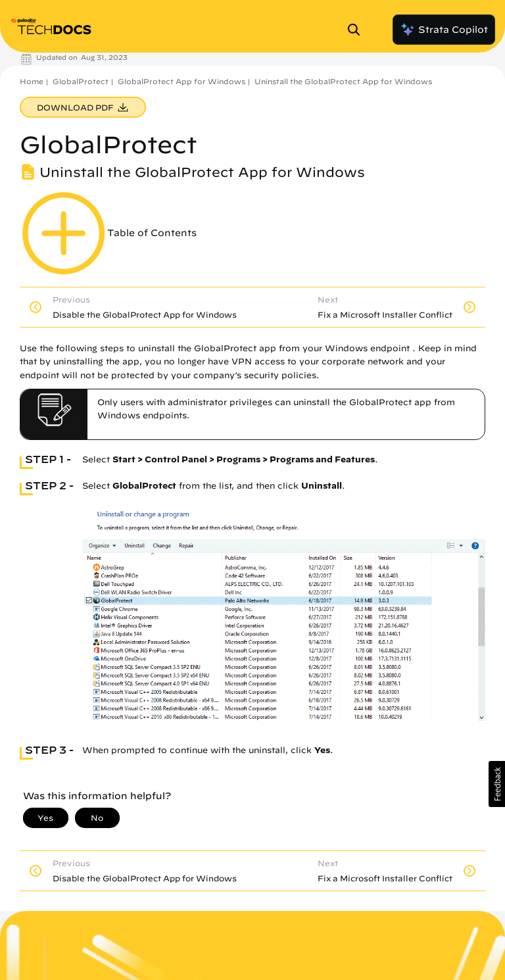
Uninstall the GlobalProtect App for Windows (343, 81)
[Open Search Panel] (358, 30)
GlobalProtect (81, 81)
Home (32, 81)
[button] (497, 784)
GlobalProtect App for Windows (181, 81)
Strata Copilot (444, 30)
